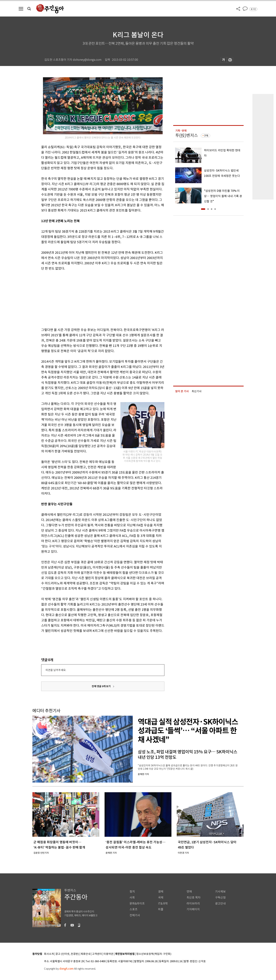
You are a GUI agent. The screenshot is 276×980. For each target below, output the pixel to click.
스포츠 (134, 909)
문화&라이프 (137, 904)
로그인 (253, 9)
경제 (161, 892)
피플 (161, 909)
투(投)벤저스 (187, 135)
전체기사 (135, 915)
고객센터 (97, 954)
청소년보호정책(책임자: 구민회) (154, 954)
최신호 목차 (194, 898)
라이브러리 (193, 904)
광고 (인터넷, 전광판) (67, 954)
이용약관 (108, 954)
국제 (161, 898)
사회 (132, 898)
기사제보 (220, 892)
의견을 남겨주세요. (56, 670)
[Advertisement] (94, 298)
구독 (206, 136)
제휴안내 (86, 954)
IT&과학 (163, 904)
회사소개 (49, 954)
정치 (132, 892)
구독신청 (220, 898)
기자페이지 (193, 909)
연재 (189, 892)
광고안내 (220, 904)
